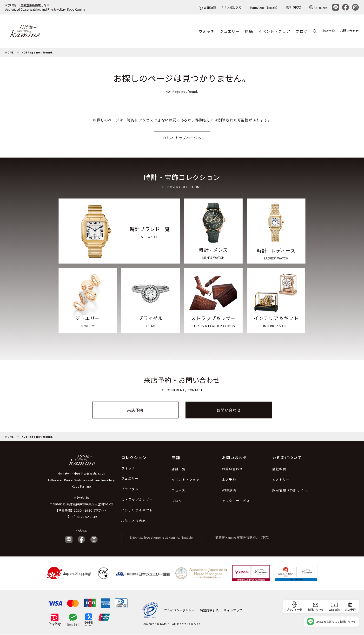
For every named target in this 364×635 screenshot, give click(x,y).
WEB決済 (207, 7)
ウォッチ (207, 31)
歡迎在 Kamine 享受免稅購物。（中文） (243, 538)
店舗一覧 (179, 469)
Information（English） (263, 7)
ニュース (178, 491)
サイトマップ (233, 610)
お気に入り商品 (133, 521)
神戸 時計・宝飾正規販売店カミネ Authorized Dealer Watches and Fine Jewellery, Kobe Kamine (81, 480)
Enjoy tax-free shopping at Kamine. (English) (161, 538)
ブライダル (130, 489)
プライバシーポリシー (179, 610)
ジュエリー (230, 31)
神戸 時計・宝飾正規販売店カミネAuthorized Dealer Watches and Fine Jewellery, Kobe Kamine (45, 7)
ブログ (302, 31)
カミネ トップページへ (182, 138)
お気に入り (232, 7)
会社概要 (279, 469)
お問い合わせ (349, 31)
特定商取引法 (209, 610)
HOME (10, 53)
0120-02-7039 (87, 517)
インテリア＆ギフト (137, 511)
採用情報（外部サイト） (292, 491)
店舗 (249, 31)
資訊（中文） (294, 7)
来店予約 (328, 31)
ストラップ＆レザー (137, 500)
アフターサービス (236, 501)
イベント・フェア (274, 31)
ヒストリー (281, 480)
